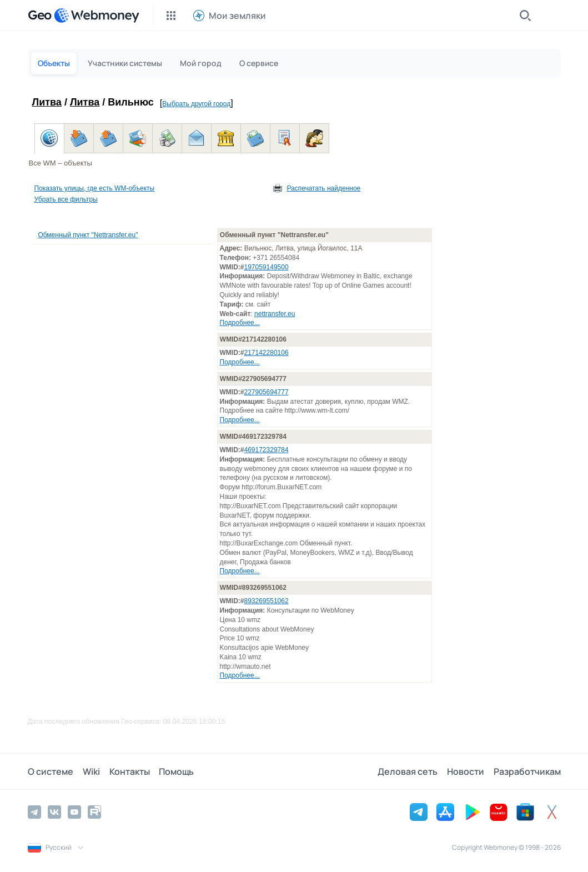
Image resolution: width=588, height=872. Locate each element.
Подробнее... (240, 323)
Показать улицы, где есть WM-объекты (95, 188)
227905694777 (267, 392)
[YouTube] (74, 812)
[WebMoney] (97, 16)
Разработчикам (527, 771)
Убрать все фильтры (66, 199)
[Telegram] (34, 812)
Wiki (91, 771)
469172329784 (267, 450)
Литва (47, 102)
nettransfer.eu (275, 314)
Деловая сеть (409, 771)
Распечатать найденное (323, 188)
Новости (466, 771)
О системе (51, 771)
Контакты (129, 771)
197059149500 (267, 267)
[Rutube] (94, 812)
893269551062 (267, 601)
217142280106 (267, 353)
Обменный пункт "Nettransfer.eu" (88, 235)
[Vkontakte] (54, 812)
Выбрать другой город (196, 104)
